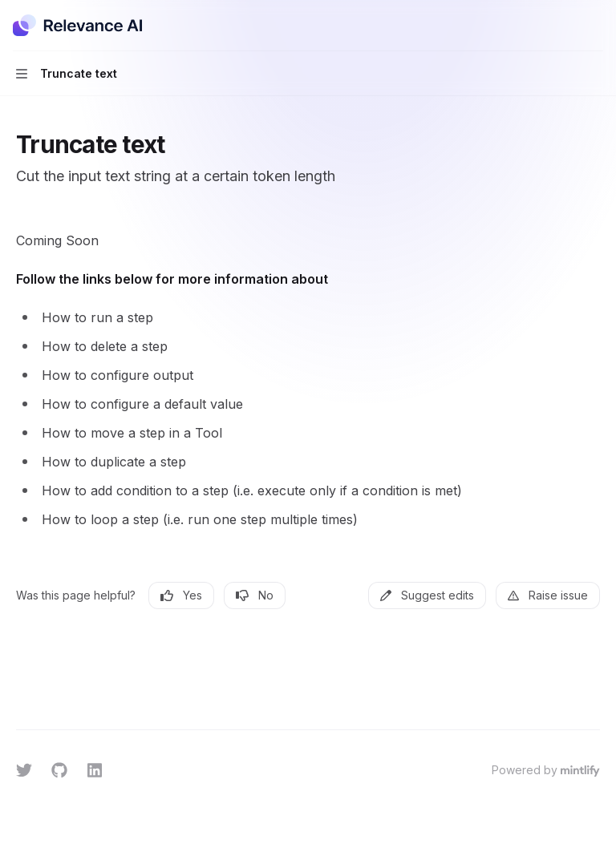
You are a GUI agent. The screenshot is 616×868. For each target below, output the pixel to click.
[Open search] (565, 26)
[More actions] (595, 26)
